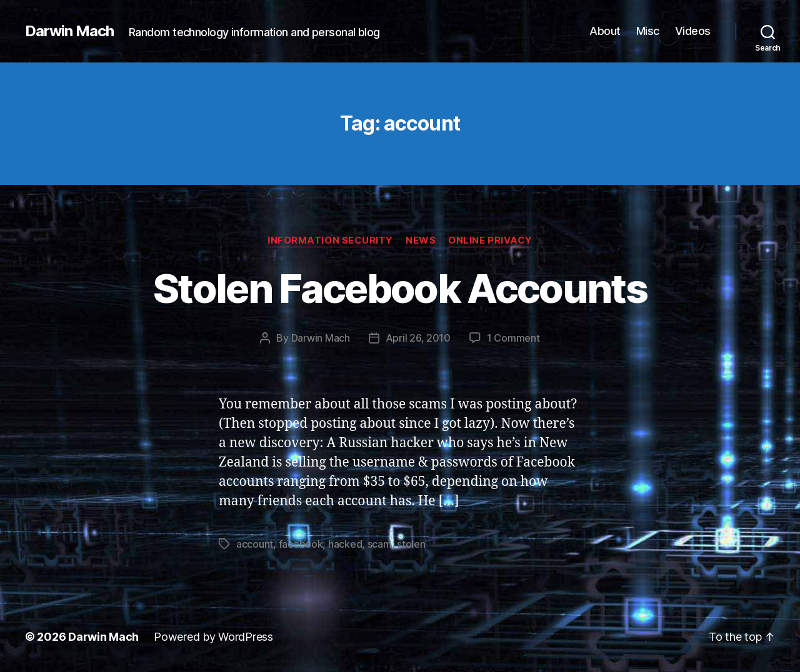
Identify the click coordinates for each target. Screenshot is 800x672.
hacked (345, 544)
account (255, 544)
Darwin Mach (69, 31)
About (605, 31)
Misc (648, 31)
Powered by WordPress (213, 637)
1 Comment (513, 338)
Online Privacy (490, 240)
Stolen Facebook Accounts (400, 288)
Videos (693, 31)
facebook (301, 544)
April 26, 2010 (418, 338)
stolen (411, 544)
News (421, 240)
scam (380, 544)
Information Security (330, 240)
